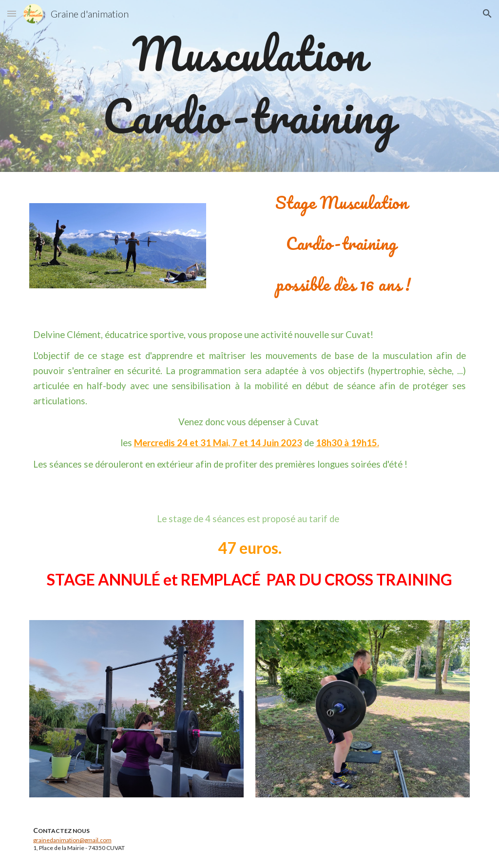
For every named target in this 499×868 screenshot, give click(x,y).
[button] (12, 13)
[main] (249, 86)
